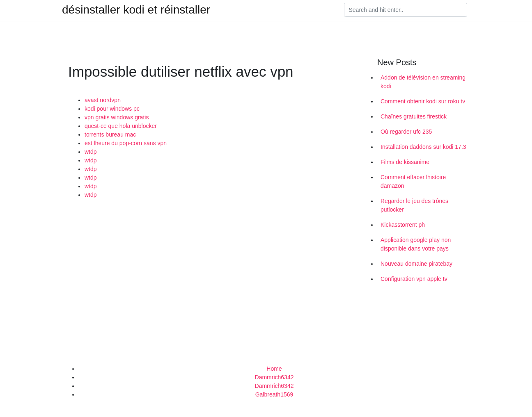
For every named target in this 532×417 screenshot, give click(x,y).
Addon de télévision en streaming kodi (423, 82)
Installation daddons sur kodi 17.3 (423, 147)
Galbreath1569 (274, 394)
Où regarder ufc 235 (406, 132)
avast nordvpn (103, 100)
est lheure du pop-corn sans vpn (126, 143)
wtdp (91, 152)
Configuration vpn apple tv (414, 279)
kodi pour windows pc (112, 109)
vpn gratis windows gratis (117, 117)
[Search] (406, 10)
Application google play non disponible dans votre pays (416, 244)
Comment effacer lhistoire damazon (413, 181)
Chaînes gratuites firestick (414, 116)
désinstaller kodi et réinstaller (136, 10)
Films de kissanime (405, 162)
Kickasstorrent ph (403, 225)
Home (274, 369)
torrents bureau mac (110, 134)
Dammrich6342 (274, 377)
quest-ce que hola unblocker (121, 126)
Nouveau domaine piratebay (416, 264)
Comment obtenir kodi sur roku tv (423, 101)
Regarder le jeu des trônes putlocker (414, 205)
